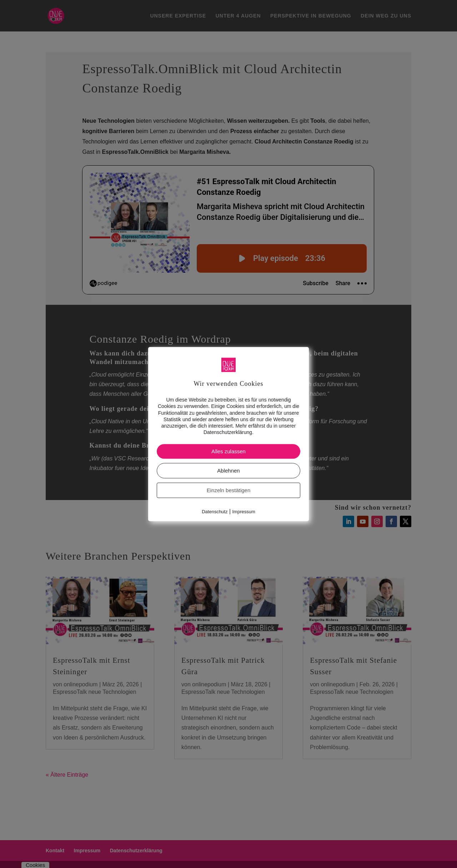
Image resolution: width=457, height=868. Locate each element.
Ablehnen (228, 471)
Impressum (244, 512)
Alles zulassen (228, 452)
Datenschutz (215, 512)
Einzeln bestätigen (229, 491)
